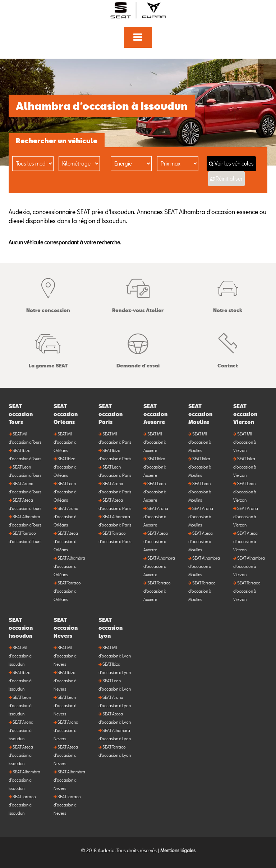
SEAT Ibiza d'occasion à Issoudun (20, 681)
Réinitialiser (229, 179)
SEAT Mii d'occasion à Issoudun (20, 656)
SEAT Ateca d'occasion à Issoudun (21, 755)
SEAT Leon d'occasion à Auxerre (155, 492)
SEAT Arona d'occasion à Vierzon (246, 517)
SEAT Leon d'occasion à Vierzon (245, 492)
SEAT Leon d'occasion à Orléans (65, 492)
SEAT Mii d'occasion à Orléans (65, 442)
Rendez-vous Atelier (138, 293)
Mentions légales (178, 850)
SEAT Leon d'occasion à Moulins (200, 492)
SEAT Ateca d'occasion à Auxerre (156, 541)
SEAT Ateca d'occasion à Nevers (66, 755)
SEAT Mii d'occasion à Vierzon (245, 442)
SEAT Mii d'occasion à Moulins (200, 442)
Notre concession (48, 293)
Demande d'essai (138, 349)
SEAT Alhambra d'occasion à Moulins (204, 566)
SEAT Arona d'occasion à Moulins (201, 517)
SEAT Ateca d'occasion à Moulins (201, 541)
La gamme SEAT (48, 349)
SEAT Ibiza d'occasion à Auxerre (155, 467)
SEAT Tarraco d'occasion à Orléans (67, 591)
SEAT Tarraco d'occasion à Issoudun (22, 805)
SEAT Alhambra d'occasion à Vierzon (249, 566)
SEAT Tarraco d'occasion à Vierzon (247, 591)
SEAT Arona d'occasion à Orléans (66, 517)
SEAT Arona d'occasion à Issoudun (21, 730)
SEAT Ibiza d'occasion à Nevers (65, 681)
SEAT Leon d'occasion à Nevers (65, 706)
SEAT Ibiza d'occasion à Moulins (200, 467)
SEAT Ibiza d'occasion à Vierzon (245, 467)
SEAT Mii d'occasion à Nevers (65, 656)
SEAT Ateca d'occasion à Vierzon (245, 541)
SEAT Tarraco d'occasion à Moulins (202, 591)
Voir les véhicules (231, 164)
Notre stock (228, 293)
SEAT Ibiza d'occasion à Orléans (65, 467)
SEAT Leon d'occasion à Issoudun (20, 706)
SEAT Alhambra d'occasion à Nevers (69, 780)
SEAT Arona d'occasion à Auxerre (156, 517)
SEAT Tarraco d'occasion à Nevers (67, 805)
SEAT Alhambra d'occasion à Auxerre (159, 566)
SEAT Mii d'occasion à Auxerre (155, 442)
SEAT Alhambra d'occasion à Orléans (69, 566)
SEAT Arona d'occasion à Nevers (66, 730)
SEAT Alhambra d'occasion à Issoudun (24, 780)
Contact (228, 349)
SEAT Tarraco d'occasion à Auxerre (157, 591)
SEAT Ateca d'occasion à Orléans (66, 541)
